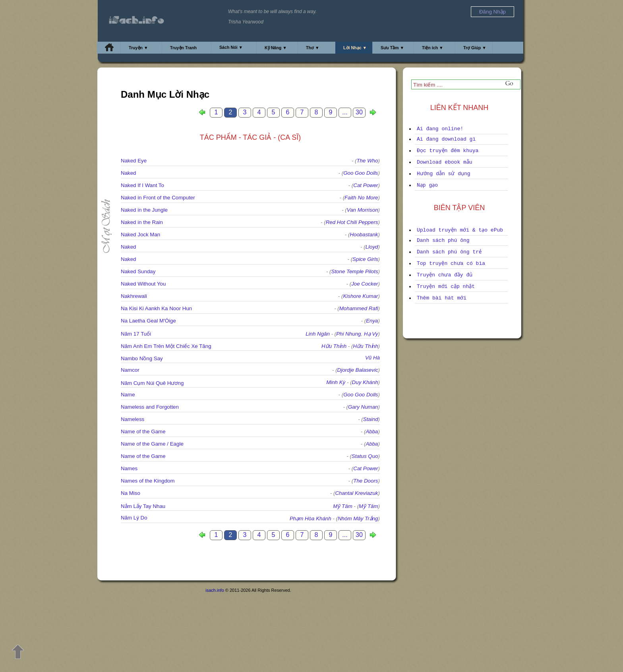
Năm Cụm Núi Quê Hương (152, 383)
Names (129, 468)
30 (359, 112)
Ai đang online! (440, 129)
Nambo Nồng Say (142, 358)
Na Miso (131, 493)
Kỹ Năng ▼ (276, 48)
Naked (129, 173)
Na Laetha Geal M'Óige (148, 321)
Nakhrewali (134, 296)
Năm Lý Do (134, 518)
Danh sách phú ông (443, 240)
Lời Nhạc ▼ (355, 48)
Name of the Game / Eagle (152, 444)
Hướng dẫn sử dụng (444, 174)
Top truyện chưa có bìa (451, 264)
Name (128, 395)
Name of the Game (143, 432)
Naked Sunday (138, 271)
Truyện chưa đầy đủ (445, 275)
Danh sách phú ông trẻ (449, 252)
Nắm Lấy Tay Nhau (143, 506)
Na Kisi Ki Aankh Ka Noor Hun (156, 308)
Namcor (130, 370)
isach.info (215, 590)
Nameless (133, 419)
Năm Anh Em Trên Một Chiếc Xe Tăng (166, 346)
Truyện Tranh (183, 48)
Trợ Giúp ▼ (475, 48)
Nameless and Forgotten (150, 407)
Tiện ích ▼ (433, 48)
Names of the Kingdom (148, 481)
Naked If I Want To (142, 185)
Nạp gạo (427, 185)
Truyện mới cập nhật (446, 287)
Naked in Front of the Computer (158, 198)
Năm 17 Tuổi (136, 334)
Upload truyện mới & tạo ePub (460, 230)
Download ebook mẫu (445, 162)
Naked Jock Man (140, 235)
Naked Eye (134, 161)
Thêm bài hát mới (442, 298)
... (345, 112)
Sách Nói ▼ (231, 47)
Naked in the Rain (142, 222)
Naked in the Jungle (144, 210)
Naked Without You (143, 284)
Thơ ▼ (313, 48)
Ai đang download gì (446, 139)
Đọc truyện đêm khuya (448, 151)
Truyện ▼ (138, 48)
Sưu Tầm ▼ (392, 48)
